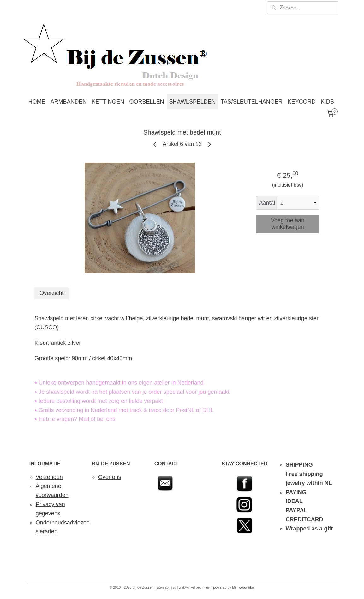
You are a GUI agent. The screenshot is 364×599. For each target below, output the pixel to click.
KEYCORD (302, 102)
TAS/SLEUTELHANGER (252, 102)
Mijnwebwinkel (243, 587)
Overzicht (51, 293)
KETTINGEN (108, 102)
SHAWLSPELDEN (192, 102)
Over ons (110, 477)
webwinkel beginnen (195, 587)
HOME (37, 102)
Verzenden (49, 477)
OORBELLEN (147, 102)
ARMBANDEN (69, 102)
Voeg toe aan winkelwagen (288, 224)
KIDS (327, 102)
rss (174, 587)
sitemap (162, 587)
